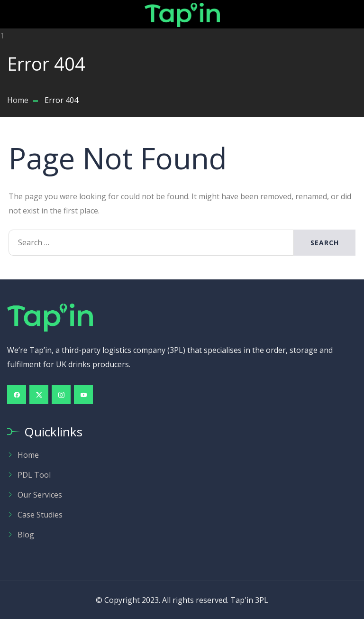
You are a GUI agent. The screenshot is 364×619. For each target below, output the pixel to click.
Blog (26, 535)
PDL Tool (34, 475)
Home (28, 455)
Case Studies (40, 515)
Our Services (40, 495)
